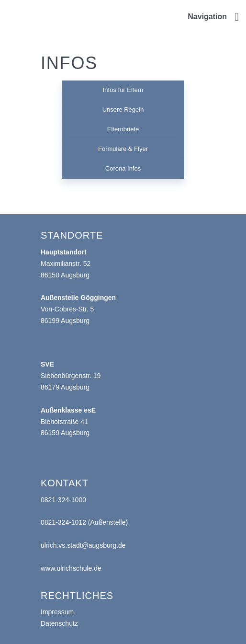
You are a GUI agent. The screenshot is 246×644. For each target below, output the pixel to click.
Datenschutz (59, 623)
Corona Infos (123, 168)
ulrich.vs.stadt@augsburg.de (83, 545)
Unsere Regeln (123, 109)
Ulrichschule (15, 8)
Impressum (57, 612)
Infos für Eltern (123, 90)
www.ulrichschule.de (71, 568)
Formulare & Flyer (123, 149)
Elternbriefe (123, 129)
